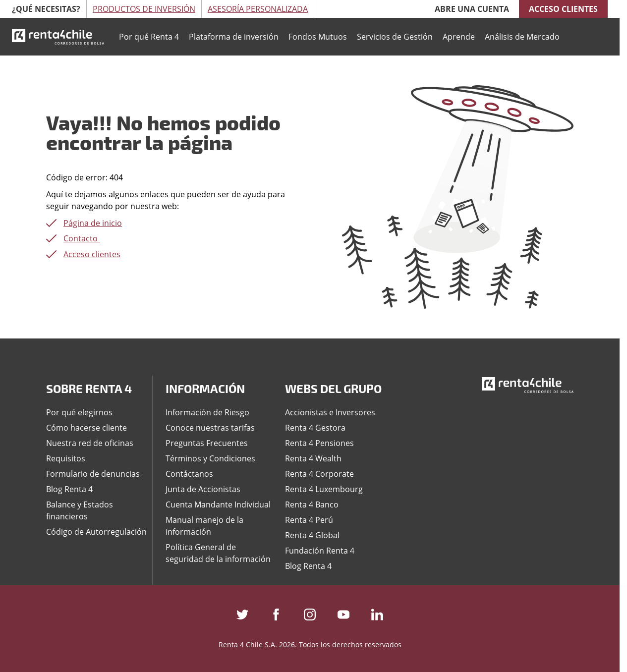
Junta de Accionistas (203, 489)
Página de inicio (93, 223)
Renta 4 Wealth (313, 458)
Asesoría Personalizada (258, 9)
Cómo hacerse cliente (86, 428)
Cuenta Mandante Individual (218, 504)
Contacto (82, 238)
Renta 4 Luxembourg (324, 489)
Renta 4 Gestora (315, 428)
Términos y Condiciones (210, 458)
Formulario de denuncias (93, 474)
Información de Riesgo (207, 412)
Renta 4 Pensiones (319, 443)
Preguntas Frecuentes (207, 443)
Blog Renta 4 (69, 489)
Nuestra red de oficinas (90, 443)
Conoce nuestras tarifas (210, 428)
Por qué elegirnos (79, 412)
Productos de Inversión (144, 9)
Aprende (459, 37)
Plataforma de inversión (234, 37)
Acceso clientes (563, 9)
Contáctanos (189, 474)
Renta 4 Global (312, 535)
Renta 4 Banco (312, 504)
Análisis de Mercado (522, 37)
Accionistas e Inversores (330, 412)
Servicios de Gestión (395, 37)
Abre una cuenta (472, 9)
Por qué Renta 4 (149, 37)
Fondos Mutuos (318, 37)
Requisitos (66, 458)
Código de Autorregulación (96, 532)
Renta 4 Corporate (319, 474)
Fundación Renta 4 (320, 551)
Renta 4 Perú (309, 520)
